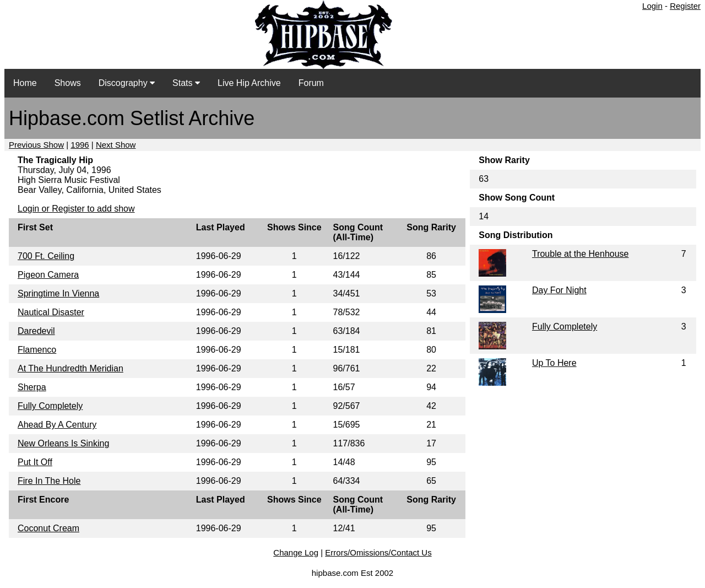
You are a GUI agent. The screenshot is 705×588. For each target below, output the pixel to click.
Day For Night (559, 290)
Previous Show (36, 145)
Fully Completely (50, 406)
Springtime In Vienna (58, 293)
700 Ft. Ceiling (46, 256)
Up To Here (554, 363)
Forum (311, 83)
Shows (68, 83)
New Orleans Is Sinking (63, 443)
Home (25, 83)
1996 (80, 145)
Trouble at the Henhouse (581, 254)
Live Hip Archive (249, 83)
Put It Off (35, 462)
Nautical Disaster (51, 312)
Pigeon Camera (48, 275)
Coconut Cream (48, 528)
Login (652, 6)
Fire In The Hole (49, 481)
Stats (186, 83)
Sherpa (32, 387)
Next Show (116, 145)
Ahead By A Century (57, 425)
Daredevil (36, 331)
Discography (127, 83)
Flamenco (37, 350)
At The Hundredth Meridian (70, 368)
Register (685, 6)
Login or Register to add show (76, 209)
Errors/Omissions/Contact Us (378, 552)
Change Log (296, 552)
